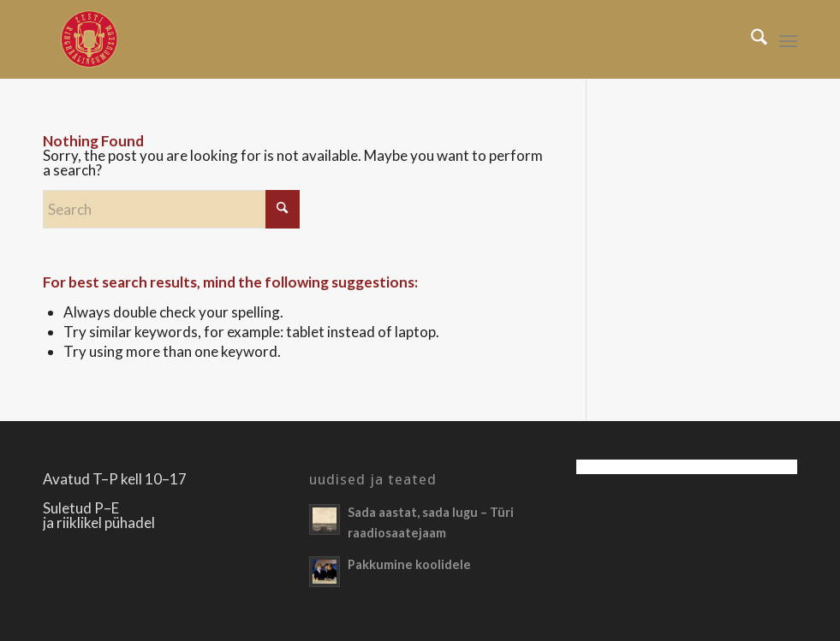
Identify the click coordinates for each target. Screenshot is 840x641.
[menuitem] (751, 39)
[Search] (751, 39)
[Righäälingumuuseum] (89, 39)
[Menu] (788, 39)
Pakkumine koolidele (409, 564)
